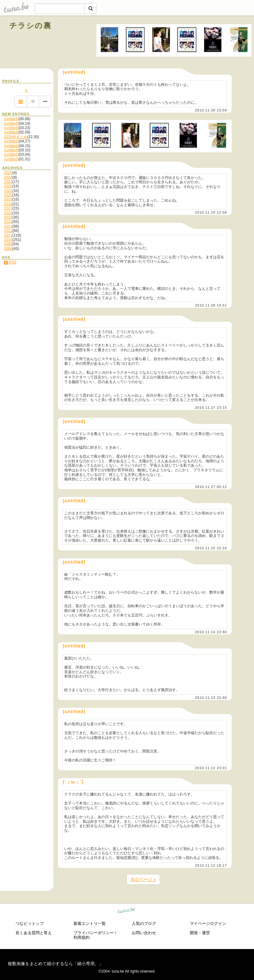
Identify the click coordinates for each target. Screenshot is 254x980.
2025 (8, 173)
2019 (8, 199)
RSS (10, 262)
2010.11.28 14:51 (211, 305)
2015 (8, 217)
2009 (8, 244)
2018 (8, 204)
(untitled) (11, 119)
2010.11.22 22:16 (211, 548)
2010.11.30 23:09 (211, 110)
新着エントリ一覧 (90, 923)
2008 (8, 249)
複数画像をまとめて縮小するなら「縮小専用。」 (56, 964)
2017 (8, 208)
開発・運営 (200, 933)
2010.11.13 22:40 (211, 698)
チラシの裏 (30, 26)
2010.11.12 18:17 (211, 865)
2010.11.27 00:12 (211, 487)
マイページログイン (208, 923)
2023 (8, 182)
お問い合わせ (144, 933)
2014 (8, 222)
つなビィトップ (30, 923)
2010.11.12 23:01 (211, 768)
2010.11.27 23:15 (211, 407)
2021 (8, 191)
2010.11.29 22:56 (211, 212)
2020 (8, 195)
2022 (8, 186)
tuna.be (126, 911)
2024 (8, 177)
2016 (8, 213)
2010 (8, 240)
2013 (8, 226)
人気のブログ (144, 923)
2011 (8, 235)
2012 (8, 231)
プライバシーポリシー (94, 933)
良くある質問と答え (34, 933)
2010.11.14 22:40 (211, 632)
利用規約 (82, 937)
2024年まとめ (16, 137)
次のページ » (143, 879)
